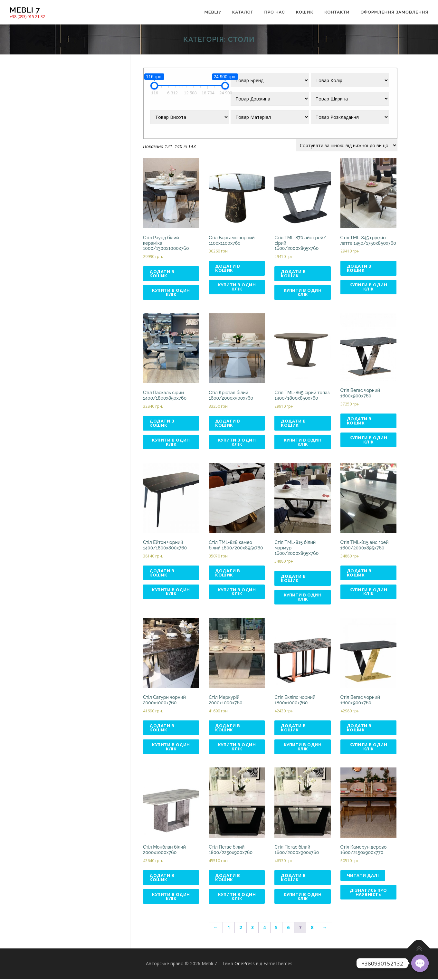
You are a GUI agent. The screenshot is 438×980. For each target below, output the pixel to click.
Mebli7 (213, 12)
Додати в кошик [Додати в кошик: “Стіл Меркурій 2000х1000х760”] (228, 729)
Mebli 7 (25, 10)
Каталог (243, 12)
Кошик (305, 12)
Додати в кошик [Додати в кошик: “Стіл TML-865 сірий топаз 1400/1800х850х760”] (293, 423)
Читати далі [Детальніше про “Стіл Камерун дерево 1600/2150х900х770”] (363, 877)
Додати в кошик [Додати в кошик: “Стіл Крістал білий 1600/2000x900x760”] (228, 423)
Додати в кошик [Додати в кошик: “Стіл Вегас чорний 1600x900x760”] (359, 421)
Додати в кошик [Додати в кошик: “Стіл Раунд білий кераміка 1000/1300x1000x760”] (162, 274)
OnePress (245, 965)
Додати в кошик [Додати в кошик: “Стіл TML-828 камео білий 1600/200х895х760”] (228, 573)
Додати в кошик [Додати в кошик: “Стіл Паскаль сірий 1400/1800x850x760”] (162, 423)
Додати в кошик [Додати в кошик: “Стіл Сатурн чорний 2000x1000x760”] (162, 729)
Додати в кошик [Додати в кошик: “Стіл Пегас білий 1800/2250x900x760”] (228, 879)
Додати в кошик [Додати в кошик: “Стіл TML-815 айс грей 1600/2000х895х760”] (359, 573)
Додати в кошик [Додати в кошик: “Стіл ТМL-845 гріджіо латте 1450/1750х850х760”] (359, 268)
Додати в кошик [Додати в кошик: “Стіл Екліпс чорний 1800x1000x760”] (293, 729)
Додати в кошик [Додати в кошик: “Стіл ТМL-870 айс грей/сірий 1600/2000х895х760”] (293, 274)
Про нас (274, 12)
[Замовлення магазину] (347, 145)
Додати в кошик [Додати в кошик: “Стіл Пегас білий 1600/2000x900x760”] (293, 879)
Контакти (337, 12)
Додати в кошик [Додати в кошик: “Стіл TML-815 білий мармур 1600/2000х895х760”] (293, 579)
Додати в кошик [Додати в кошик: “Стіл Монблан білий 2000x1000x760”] (162, 879)
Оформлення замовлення (394, 12)
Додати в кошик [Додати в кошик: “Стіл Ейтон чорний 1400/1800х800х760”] (162, 573)
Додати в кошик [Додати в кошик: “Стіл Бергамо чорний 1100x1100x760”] (228, 268)
